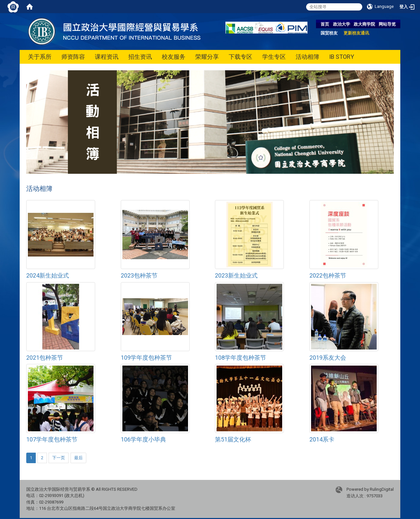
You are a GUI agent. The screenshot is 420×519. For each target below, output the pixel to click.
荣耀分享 (207, 57)
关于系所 (40, 57)
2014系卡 (322, 439)
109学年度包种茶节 (146, 358)
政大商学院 (364, 24)
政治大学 (342, 24)
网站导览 (387, 24)
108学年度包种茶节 (241, 358)
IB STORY (342, 57)
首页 (325, 24)
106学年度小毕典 (143, 439)
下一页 (59, 458)
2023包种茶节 (139, 275)
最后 (78, 458)
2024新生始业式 (48, 275)
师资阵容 (73, 57)
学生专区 (274, 57)
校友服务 (174, 57)
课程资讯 (107, 57)
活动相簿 (307, 57)
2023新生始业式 (236, 275)
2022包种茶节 (328, 275)
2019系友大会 (328, 358)
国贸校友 (329, 33)
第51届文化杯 (233, 439)
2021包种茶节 (45, 358)
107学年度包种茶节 (52, 439)
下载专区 (241, 57)
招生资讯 (140, 57)
